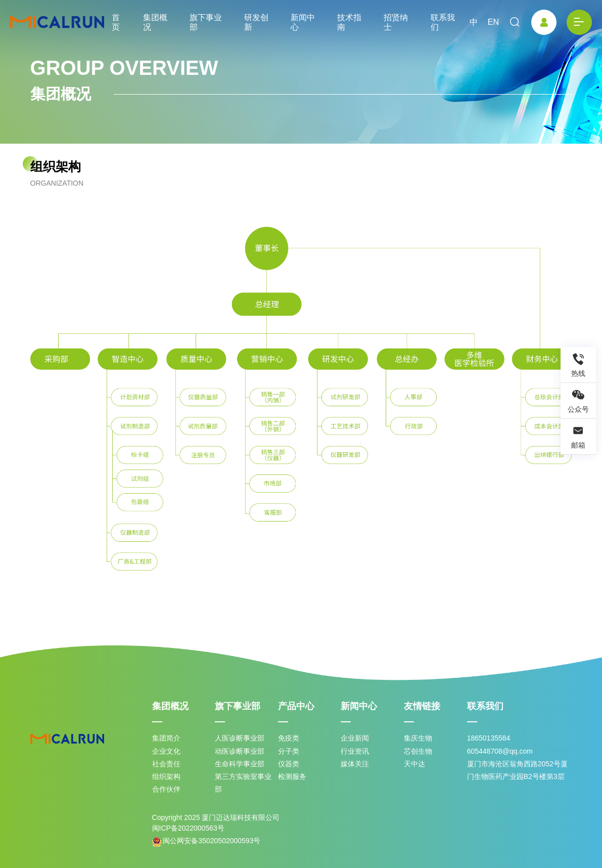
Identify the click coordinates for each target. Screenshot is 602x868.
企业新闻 (355, 738)
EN (493, 22)
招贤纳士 (396, 22)
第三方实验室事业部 (243, 783)
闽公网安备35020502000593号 (206, 842)
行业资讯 (355, 751)
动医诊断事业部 (240, 751)
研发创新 (256, 22)
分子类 (289, 751)
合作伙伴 (166, 789)
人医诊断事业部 (240, 738)
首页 (116, 22)
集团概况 (155, 22)
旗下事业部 (206, 22)
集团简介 (166, 738)
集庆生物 (418, 738)
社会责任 (166, 764)
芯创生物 (418, 751)
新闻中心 (303, 22)
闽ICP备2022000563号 (188, 828)
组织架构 (166, 776)
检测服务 (292, 776)
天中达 (414, 764)
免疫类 (289, 738)
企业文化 (166, 751)
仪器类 (289, 764)
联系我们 (443, 22)
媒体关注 (355, 764)
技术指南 (349, 22)
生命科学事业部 (240, 764)
